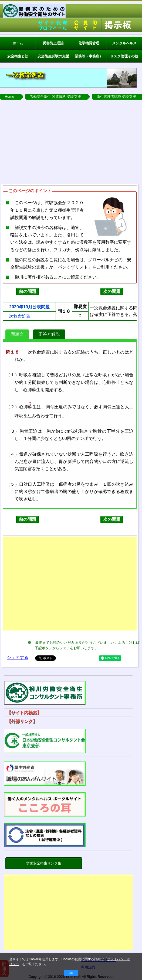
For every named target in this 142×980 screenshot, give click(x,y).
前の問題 (28, 291)
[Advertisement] (71, 140)
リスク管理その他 (124, 56)
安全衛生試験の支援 (53, 56)
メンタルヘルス (124, 43)
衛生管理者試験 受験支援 (116, 97)
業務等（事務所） (89, 56)
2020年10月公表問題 (29, 307)
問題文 (17, 334)
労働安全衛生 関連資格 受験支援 (55, 97)
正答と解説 (49, 334)
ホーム (18, 43)
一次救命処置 (18, 316)
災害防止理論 (53, 43)
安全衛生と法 (18, 56)
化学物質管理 (89, 43)
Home (10, 97)
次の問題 (112, 291)
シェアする (18, 657)
